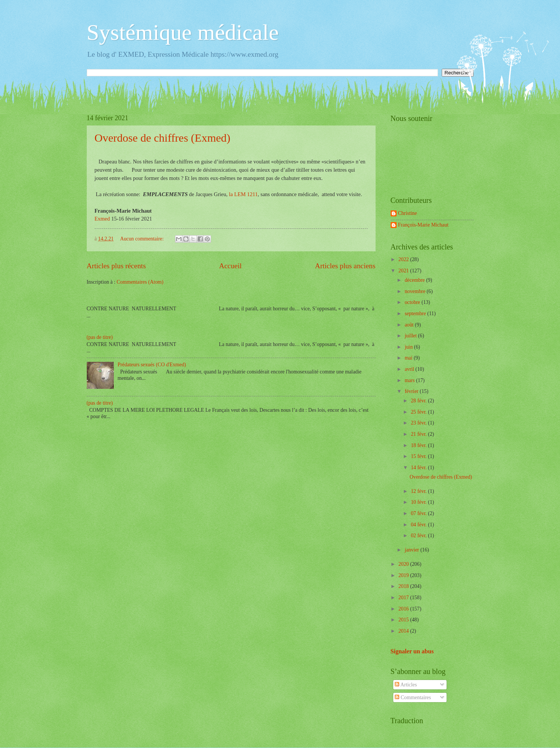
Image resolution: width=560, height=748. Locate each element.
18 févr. (420, 445)
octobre (413, 302)
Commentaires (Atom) (140, 282)
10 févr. (420, 502)
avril (410, 369)
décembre (415, 280)
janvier (412, 550)
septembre (416, 314)
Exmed (103, 219)
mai (409, 358)
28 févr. (420, 401)
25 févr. (420, 412)
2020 (404, 564)
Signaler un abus (412, 651)
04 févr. (420, 525)
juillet (411, 336)
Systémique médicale (183, 32)
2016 (404, 609)
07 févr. (420, 513)
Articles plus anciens (345, 266)
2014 (404, 631)
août (410, 325)
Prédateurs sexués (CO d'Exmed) (152, 365)
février (412, 391)
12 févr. (420, 491)
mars (410, 380)
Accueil (230, 266)
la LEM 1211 (244, 194)
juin (409, 347)
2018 (404, 586)
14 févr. (420, 468)
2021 (404, 271)
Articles (406, 685)
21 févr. (420, 434)
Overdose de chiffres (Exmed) (163, 138)
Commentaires (413, 697)
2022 (404, 259)
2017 (404, 598)
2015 (404, 620)
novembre (416, 291)
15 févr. (420, 456)
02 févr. (420, 536)
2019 (404, 575)
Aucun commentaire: (143, 239)
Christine (408, 213)
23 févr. (420, 423)
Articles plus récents (116, 266)
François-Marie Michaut (423, 225)
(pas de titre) (100, 337)
